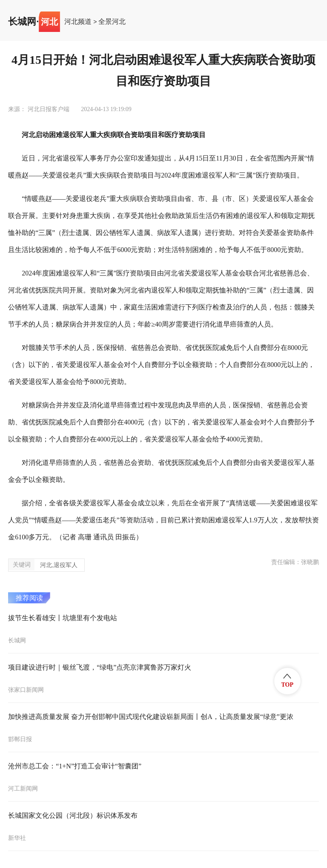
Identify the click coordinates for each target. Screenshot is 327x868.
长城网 (22, 22)
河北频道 (78, 22)
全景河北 (112, 22)
